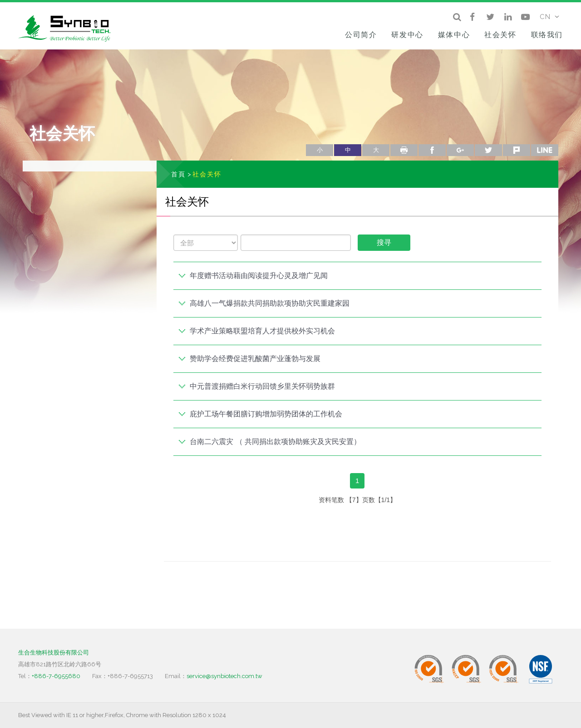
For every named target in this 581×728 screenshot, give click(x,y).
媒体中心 (454, 35)
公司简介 (361, 35)
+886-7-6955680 (56, 676)
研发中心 (407, 35)
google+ (460, 150)
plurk (517, 150)
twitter (488, 150)
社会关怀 (500, 35)
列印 (404, 150)
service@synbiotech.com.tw (224, 676)
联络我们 (547, 35)
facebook (432, 150)
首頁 (178, 174)
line (545, 150)
